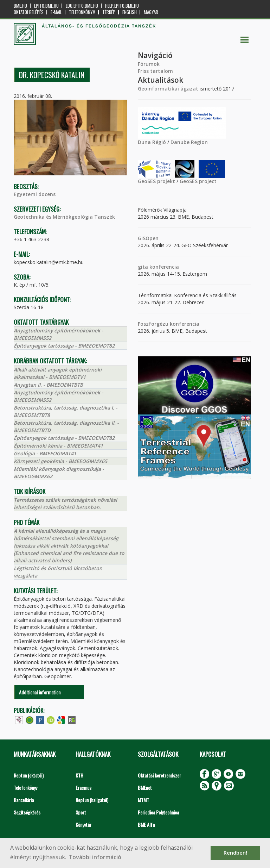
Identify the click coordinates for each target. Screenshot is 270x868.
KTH (79, 775)
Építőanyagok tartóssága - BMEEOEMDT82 (64, 346)
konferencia (163, 267)
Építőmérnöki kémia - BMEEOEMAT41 (58, 446)
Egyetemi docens (35, 194)
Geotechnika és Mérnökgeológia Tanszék (64, 217)
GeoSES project (198, 181)
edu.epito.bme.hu (82, 6)
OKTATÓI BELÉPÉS (29, 12)
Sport (81, 812)
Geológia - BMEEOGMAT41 (45, 453)
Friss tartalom (155, 71)
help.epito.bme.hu (122, 6)
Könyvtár (83, 825)
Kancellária (24, 800)
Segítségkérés (27, 812)
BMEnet (145, 788)
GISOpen (148, 238)
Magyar (151, 12)
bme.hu (20, 6)
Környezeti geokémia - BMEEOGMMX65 (60, 461)
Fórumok (149, 64)
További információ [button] (95, 857)
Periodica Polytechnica (158, 812)
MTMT (143, 800)
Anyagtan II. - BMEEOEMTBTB (48, 385)
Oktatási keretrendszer (159, 775)
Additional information (40, 692)
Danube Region (189, 142)
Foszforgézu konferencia (169, 324)
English (130, 12)
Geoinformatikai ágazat (168, 89)
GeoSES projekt (156, 181)
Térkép (109, 12)
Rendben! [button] (235, 853)
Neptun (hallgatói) (92, 800)
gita (143, 267)
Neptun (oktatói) (29, 775)
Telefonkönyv (82, 12)
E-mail (56, 12)
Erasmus (83, 788)
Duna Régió (152, 142)
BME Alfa (146, 825)
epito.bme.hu (46, 6)
